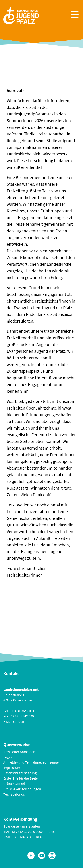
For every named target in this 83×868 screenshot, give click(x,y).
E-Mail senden (14, 721)
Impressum (12, 768)
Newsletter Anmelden (19, 752)
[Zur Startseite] (21, 15)
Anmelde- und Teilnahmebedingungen (32, 762)
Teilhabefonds (14, 794)
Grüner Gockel (14, 784)
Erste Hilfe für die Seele (20, 778)
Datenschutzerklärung (20, 773)
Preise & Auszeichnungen (22, 789)
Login (8, 757)
